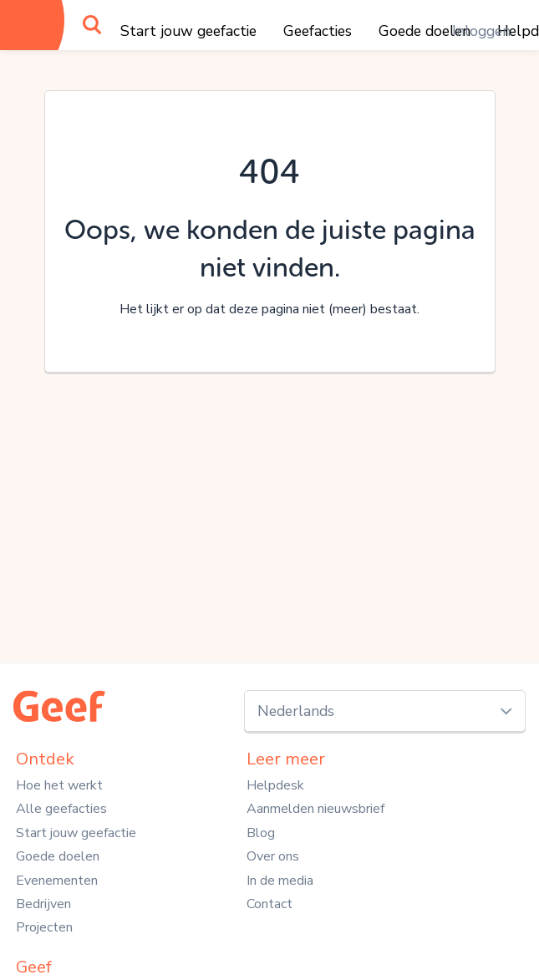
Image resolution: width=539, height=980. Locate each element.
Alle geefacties (61, 809)
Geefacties (318, 31)
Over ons (273, 856)
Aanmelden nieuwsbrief (315, 809)
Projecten (44, 927)
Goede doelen (58, 856)
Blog (261, 833)
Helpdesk (275, 785)
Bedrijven (43, 904)
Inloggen (481, 31)
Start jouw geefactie (188, 31)
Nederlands (296, 711)
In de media (280, 881)
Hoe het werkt (59, 785)
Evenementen (57, 881)
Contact (269, 904)
